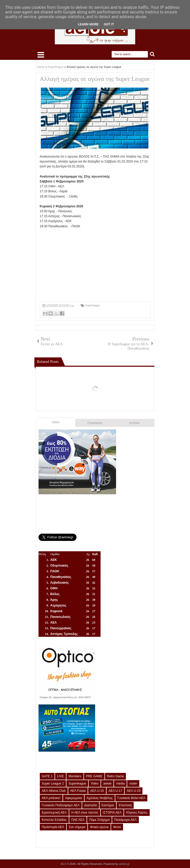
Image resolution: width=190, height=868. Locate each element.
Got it (109, 24)
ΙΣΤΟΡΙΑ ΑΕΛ (112, 813)
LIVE (60, 776)
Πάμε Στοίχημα (99, 820)
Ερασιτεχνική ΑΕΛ (54, 813)
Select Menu (41, 55)
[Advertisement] (95, 265)
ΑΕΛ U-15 (97, 791)
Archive (134, 423)
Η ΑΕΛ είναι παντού (85, 813)
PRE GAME (94, 776)
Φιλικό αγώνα (99, 827)
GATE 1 (47, 776)
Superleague (93, 305)
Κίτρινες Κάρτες (137, 813)
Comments (95, 423)
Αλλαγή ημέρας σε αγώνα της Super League (95, 79)
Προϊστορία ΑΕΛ (53, 827)
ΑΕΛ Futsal (78, 791)
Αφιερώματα (74, 798)
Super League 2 (53, 784)
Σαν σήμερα (77, 827)
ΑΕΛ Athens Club (54, 791)
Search (152, 54)
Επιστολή (125, 805)
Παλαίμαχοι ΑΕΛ (126, 820)
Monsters (75, 776)
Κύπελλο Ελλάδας (54, 820)
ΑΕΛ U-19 (134, 791)
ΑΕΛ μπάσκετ (51, 798)
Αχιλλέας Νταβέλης (100, 798)
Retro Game (115, 776)
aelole (107, 784)
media (120, 784)
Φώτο (117, 827)
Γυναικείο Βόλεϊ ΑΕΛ (131, 798)
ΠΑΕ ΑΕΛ (78, 820)
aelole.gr (124, 864)
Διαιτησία (91, 805)
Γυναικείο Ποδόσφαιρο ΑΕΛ (61, 805)
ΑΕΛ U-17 (115, 791)
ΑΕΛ (64, 864)
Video (56, 422)
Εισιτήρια (108, 805)
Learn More (88, 24)
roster (133, 784)
